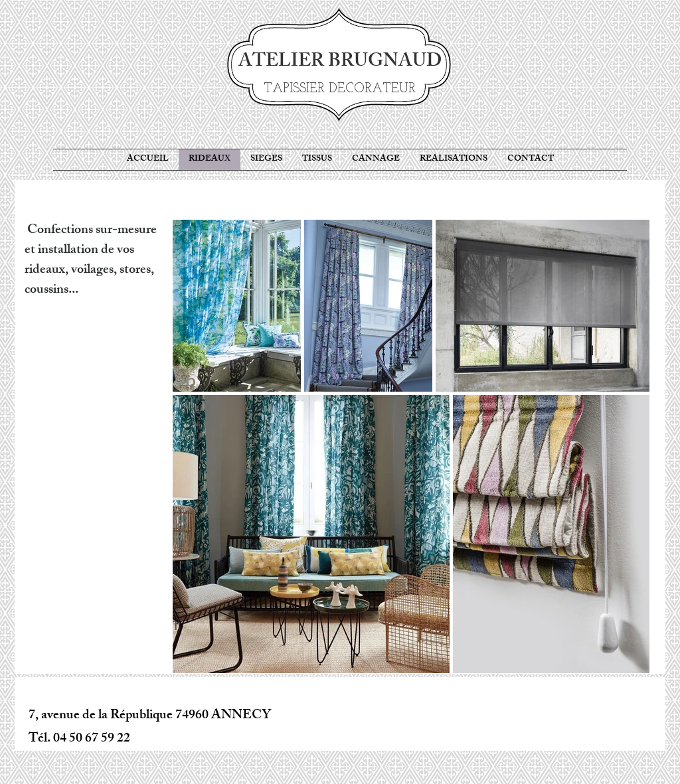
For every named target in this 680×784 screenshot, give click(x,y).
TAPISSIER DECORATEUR (340, 89)
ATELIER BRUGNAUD (340, 63)
